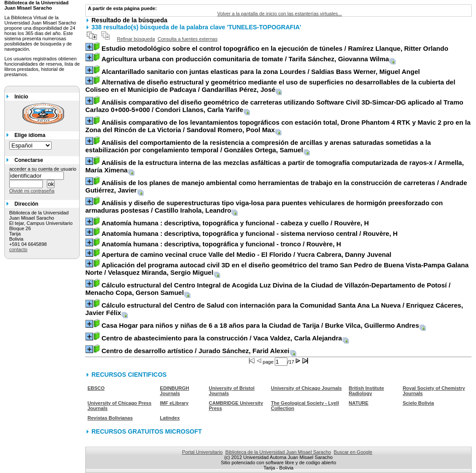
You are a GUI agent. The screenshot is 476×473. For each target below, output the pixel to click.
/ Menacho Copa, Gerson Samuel (268, 289)
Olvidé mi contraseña (32, 191)
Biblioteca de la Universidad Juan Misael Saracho (278, 452)
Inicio (21, 97)
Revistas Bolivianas (110, 418)
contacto (18, 249)
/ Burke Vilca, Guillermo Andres (260, 325)
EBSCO (96, 388)
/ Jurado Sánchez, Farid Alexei (196, 351)
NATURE (359, 403)
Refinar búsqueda (136, 39)
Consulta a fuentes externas (187, 39)
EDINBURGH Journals (175, 391)
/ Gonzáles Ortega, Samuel (258, 146)
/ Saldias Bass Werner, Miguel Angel (261, 72)
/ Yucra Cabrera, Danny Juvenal (246, 254)
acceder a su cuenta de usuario (43, 169)
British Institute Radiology (366, 391)
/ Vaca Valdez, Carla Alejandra (222, 338)
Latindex (170, 418)
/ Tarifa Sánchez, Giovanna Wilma (245, 59)
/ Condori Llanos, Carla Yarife (274, 106)
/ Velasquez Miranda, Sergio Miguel (277, 269)
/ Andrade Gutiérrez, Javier (276, 186)
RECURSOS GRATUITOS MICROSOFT (147, 431)
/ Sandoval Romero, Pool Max (278, 126)
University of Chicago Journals (306, 388)
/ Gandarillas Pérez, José (270, 86)
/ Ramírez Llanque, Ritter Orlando (275, 48)
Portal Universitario (202, 452)
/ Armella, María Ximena (275, 166)
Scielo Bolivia (418, 403)
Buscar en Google (353, 452)
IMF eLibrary (174, 403)
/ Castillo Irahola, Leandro (264, 207)
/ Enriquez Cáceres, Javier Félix (274, 309)
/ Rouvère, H (235, 223)
